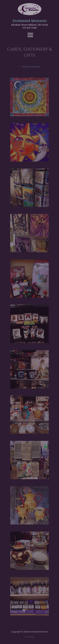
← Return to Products (30, 67)
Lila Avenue (29, 637)
